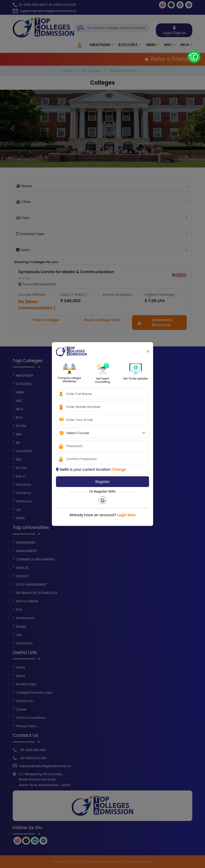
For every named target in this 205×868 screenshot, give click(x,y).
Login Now (126, 515)
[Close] (148, 351)
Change (119, 469)
